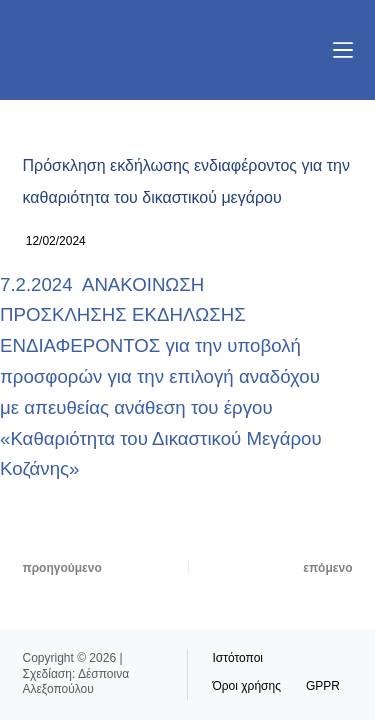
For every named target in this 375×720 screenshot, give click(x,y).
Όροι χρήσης (247, 686)
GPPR (323, 686)
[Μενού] (343, 50)
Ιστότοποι (238, 658)
